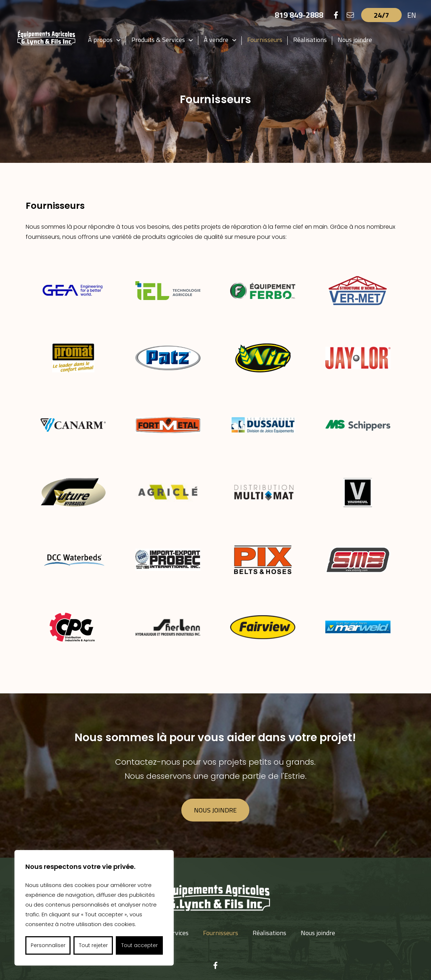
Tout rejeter (93, 945)
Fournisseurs (265, 40)
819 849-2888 (299, 15)
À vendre (216, 40)
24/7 (381, 15)
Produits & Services (158, 40)
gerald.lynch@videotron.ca (289, 930)
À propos (100, 40)
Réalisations (310, 40)
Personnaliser (48, 945)
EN (412, 15)
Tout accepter (140, 945)
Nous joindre (355, 40)
